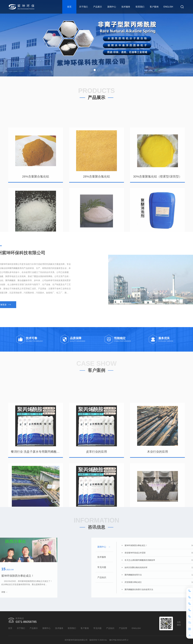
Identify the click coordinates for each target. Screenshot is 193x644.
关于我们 (21, 628)
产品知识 (110, 628)
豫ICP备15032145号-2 (119, 640)
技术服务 (59, 628)
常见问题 (97, 628)
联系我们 (72, 628)
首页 (10, 628)
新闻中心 (46, 628)
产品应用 (123, 628)
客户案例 (85, 628)
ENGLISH (136, 628)
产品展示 (34, 628)
